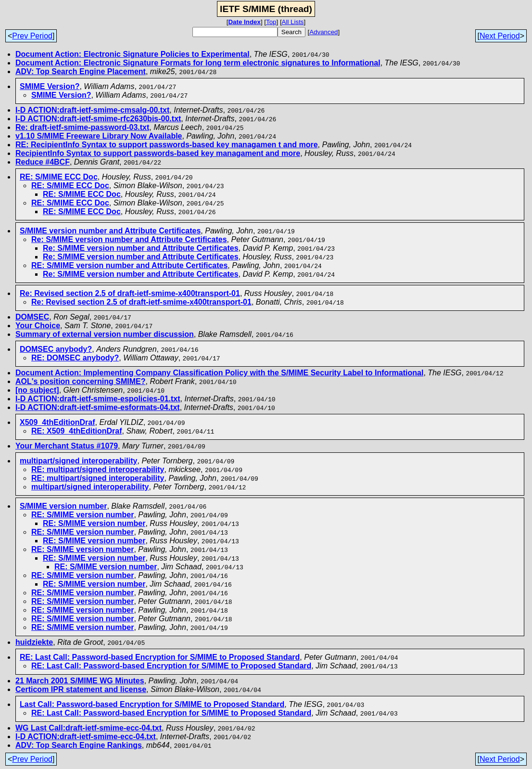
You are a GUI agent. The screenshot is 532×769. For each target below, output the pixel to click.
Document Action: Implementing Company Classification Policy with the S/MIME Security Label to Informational (219, 373)
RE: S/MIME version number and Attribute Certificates (129, 265)
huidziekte (34, 642)
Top (271, 22)
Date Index (244, 22)
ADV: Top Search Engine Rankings (79, 745)
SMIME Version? (50, 86)
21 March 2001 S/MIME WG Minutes (80, 681)
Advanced (323, 32)
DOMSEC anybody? (56, 349)
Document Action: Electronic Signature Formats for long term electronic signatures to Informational (198, 63)
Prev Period (32, 36)
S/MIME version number (63, 506)
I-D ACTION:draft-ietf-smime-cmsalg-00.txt (92, 110)
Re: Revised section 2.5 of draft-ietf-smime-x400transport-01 (130, 293)
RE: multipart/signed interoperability (98, 469)
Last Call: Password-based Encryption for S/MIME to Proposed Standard (152, 704)
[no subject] (37, 390)
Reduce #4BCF (43, 162)
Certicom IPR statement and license (81, 689)
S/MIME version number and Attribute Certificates (110, 231)
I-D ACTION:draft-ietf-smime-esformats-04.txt (98, 407)
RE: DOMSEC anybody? (75, 358)
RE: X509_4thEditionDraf (76, 431)
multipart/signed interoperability (78, 461)
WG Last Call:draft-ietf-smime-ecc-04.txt (89, 728)
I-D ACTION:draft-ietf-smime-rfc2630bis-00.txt (98, 119)
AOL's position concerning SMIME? (80, 381)
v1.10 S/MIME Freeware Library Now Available (99, 136)
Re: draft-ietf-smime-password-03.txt (82, 127)
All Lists (293, 22)
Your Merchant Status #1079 (67, 446)
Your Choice (38, 326)
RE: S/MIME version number (82, 515)
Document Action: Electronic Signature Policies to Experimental (133, 54)
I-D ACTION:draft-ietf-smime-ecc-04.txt (86, 737)
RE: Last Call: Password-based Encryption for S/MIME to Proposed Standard (160, 657)
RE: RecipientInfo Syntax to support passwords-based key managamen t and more (167, 145)
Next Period (500, 36)
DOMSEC (32, 317)
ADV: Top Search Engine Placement (81, 71)
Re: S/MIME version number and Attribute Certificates (129, 239)
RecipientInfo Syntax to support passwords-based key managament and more (158, 153)
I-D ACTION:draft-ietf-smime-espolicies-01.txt (98, 399)
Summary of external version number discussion (105, 334)
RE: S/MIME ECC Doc (59, 177)
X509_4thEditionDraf (57, 422)
